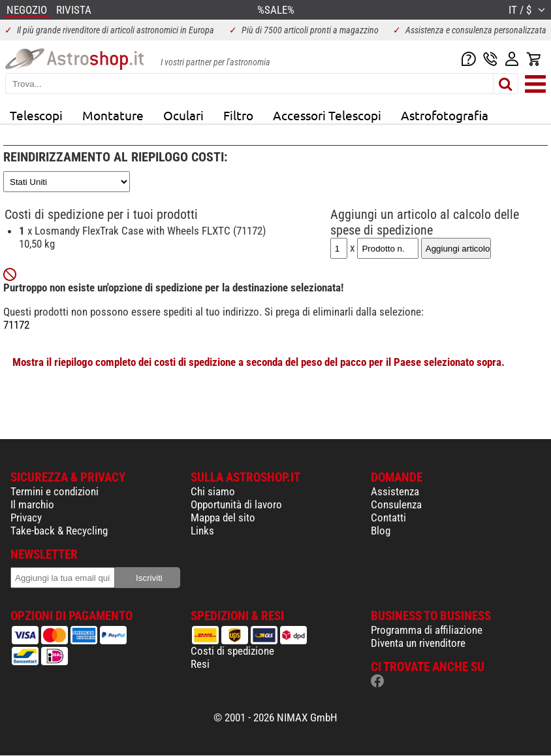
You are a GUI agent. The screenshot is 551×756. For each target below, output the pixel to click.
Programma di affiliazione (427, 630)
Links (202, 531)
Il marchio (32, 504)
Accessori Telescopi (327, 115)
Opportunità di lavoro (236, 504)
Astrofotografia (445, 115)
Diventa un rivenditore (418, 643)
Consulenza (396, 504)
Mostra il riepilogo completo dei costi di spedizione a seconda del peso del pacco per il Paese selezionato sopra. (259, 362)
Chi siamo (213, 491)
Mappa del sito (223, 518)
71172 (16, 325)
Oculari (183, 115)
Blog (381, 531)
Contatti (388, 518)
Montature (113, 115)
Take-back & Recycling (59, 531)
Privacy (26, 518)
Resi (200, 664)
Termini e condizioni (55, 491)
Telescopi (36, 115)
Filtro (238, 115)
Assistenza (395, 491)
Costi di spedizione (232, 651)
